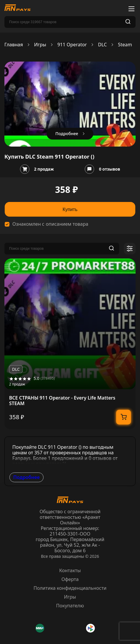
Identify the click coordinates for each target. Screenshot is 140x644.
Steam (125, 45)
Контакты (70, 570)
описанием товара (67, 224)
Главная (14, 45)
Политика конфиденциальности (70, 588)
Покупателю (70, 606)
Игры (40, 45)
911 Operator (72, 45)
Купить (70, 209)
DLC (102, 45)
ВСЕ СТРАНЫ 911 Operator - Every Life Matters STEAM (62, 401)
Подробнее (26, 477)
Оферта (70, 579)
